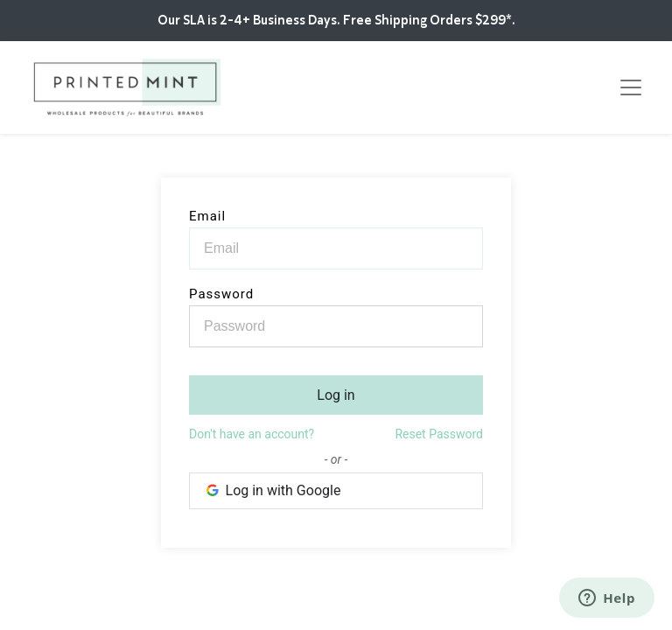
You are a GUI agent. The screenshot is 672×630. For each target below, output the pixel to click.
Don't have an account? (252, 434)
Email (207, 216)
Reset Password (439, 434)
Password (221, 294)
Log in (336, 395)
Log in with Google (272, 490)
